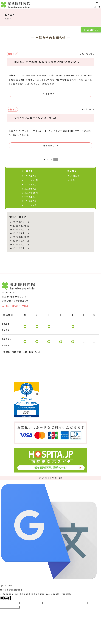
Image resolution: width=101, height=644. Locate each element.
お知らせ (75, 176)
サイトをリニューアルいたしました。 (36, 118)
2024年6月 (31, 201)
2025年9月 (31, 184)
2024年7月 (31, 197)
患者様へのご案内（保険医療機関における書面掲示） (48, 62)
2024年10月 (31, 193)
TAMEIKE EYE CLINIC (51, 478)
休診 (73, 180)
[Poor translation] (7, 598)
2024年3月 (31, 205)
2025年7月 (31, 189)
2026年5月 (31, 176)
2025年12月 (31, 180)
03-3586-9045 (16, 306)
